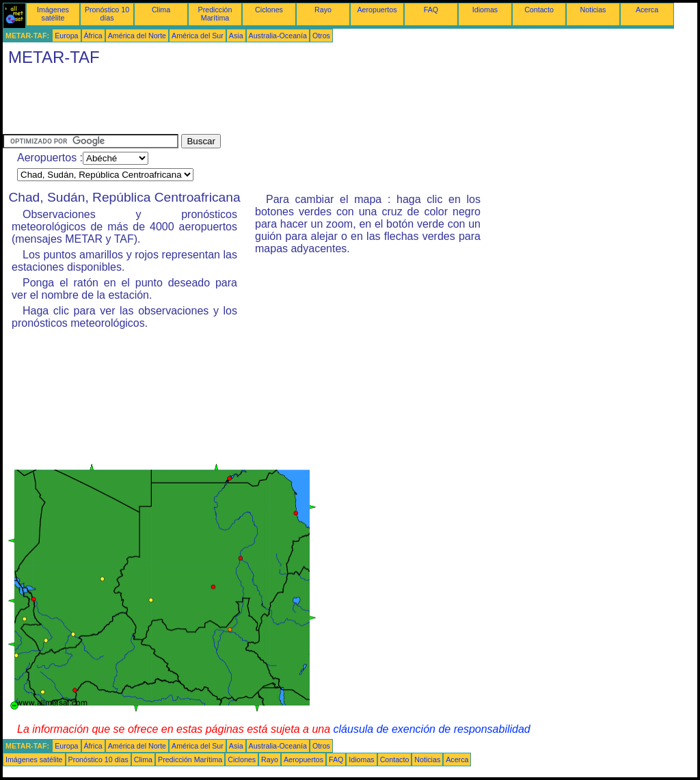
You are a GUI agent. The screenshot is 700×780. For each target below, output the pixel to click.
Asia (236, 36)
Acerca (647, 10)
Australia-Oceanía (278, 36)
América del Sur (198, 36)
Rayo (323, 10)
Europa (66, 36)
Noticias (593, 10)
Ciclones (269, 10)
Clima (161, 10)
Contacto (539, 10)
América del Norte (137, 36)
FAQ (431, 10)
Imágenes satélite (53, 14)
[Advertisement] (252, 103)
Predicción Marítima (215, 14)
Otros (321, 36)
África (93, 36)
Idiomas (485, 10)
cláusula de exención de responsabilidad (432, 729)
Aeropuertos (377, 10)
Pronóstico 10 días (107, 14)
